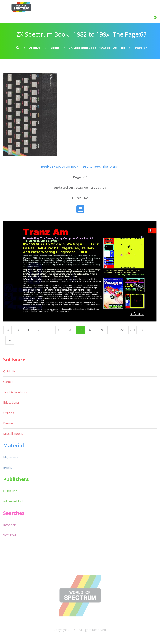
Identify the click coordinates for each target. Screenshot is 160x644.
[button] (155, 18)
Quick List (10, 371)
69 (101, 330)
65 (60, 330)
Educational (11, 402)
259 (122, 330)
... (49, 330)
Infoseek (9, 525)
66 (70, 330)
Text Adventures (15, 392)
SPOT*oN (10, 535)
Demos (8, 423)
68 (91, 330)
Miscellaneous (13, 433)
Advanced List (13, 501)
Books (55, 48)
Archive (35, 48)
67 (80, 330)
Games (8, 382)
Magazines (11, 457)
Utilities (9, 413)
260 (132, 330)
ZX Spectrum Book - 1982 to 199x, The (97, 48)
